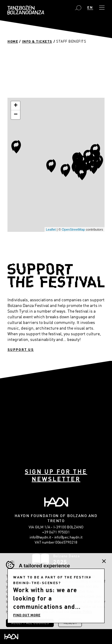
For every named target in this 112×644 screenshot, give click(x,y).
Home (13, 41)
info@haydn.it (40, 537)
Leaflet (51, 229)
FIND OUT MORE (27, 615)
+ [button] (16, 106)
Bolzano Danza (26, 10)
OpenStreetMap (73, 229)
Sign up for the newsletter (56, 475)
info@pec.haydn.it (68, 537)
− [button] (16, 115)
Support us (21, 349)
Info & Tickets (37, 41)
